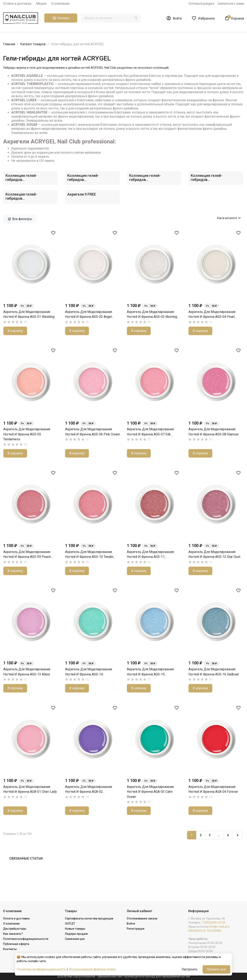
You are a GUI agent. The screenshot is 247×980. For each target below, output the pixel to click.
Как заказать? (13, 934)
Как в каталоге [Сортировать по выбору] (229, 218)
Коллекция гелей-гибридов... (21, 178)
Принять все (216, 969)
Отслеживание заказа (142, 918)
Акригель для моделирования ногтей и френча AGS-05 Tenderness (27, 434)
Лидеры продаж (76, 934)
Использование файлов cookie (92, 969)
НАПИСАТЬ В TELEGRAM (205, 931)
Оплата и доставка (17, 4)
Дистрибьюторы (15, 929)
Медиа (41, 4)
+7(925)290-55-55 (213, 923)
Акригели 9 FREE (82, 194)
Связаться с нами (231, 4)
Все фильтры (20, 219)
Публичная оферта (16, 944)
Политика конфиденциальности (26, 939)
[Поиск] (111, 18)
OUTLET (70, 924)
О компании (60, 4)
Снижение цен (75, 939)
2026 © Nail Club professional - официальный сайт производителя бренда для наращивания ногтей (123, 976)
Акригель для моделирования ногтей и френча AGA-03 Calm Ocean (150, 792)
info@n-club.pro (219, 927)
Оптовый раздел (201, 4)
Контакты (10, 949)
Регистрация (136, 929)
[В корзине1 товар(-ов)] (234, 18)
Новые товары (75, 929)
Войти (131, 924)
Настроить (190, 969)
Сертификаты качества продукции (89, 918)
